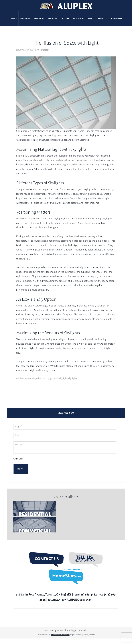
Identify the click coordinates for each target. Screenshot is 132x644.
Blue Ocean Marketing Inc (60, 631)
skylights (73, 379)
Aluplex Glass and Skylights (66, 6)
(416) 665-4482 (88, 591)
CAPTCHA (18, 459)
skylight (63, 379)
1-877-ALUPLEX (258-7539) (76, 596)
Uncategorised (35, 379)
